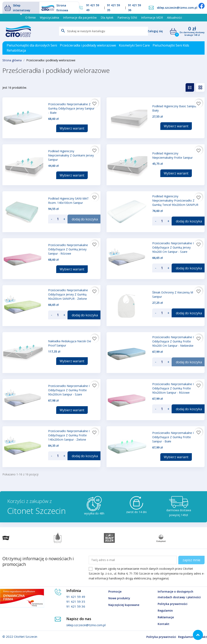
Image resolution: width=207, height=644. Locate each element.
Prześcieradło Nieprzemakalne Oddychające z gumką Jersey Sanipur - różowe (68, 249)
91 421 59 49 (93, 8)
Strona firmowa (55, 8)
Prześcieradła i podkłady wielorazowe (88, 45)
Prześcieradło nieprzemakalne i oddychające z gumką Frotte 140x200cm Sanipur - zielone (69, 435)
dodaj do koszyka (85, 219)
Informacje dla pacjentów (80, 18)
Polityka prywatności (173, 604)
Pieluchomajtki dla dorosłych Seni (32, 45)
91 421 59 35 (113, 8)
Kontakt (164, 624)
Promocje (115, 591)
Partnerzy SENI (127, 18)
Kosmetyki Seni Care (134, 45)
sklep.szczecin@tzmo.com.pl (177, 8)
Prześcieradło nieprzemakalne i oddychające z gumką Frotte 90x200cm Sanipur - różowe (173, 388)
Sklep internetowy (17, 8)
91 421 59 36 (134, 8)
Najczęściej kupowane (124, 605)
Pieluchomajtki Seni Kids (171, 45)
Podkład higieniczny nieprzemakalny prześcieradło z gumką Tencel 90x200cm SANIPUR (175, 200)
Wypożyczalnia (49, 18)
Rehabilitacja (16, 50)
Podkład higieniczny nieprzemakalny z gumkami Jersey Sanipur (71, 155)
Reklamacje (166, 617)
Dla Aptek (107, 18)
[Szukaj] (103, 31)
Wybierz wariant (72, 128)
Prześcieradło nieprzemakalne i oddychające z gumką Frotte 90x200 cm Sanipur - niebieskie (173, 341)
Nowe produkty (119, 598)
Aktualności (174, 18)
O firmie (31, 18)
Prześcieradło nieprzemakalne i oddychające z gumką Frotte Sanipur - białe (173, 437)
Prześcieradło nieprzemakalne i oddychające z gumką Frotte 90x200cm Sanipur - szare (69, 390)
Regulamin (165, 611)
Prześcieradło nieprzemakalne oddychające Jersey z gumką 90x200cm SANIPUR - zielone (68, 294)
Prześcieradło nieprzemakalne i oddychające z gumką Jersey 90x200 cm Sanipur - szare (173, 247)
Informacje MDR (152, 18)
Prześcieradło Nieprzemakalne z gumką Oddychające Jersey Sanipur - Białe (71, 108)
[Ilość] (58, 219)
